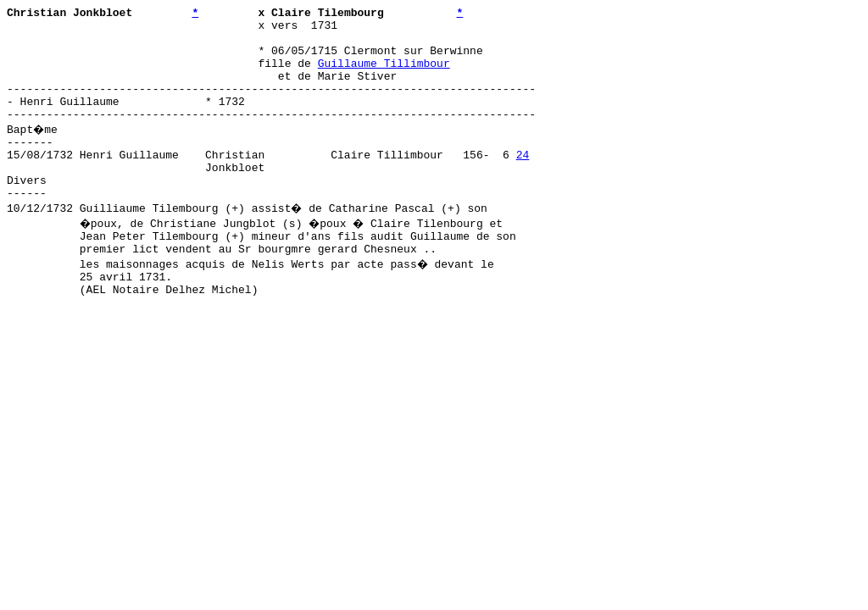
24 (523, 182)
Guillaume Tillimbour (384, 75)
